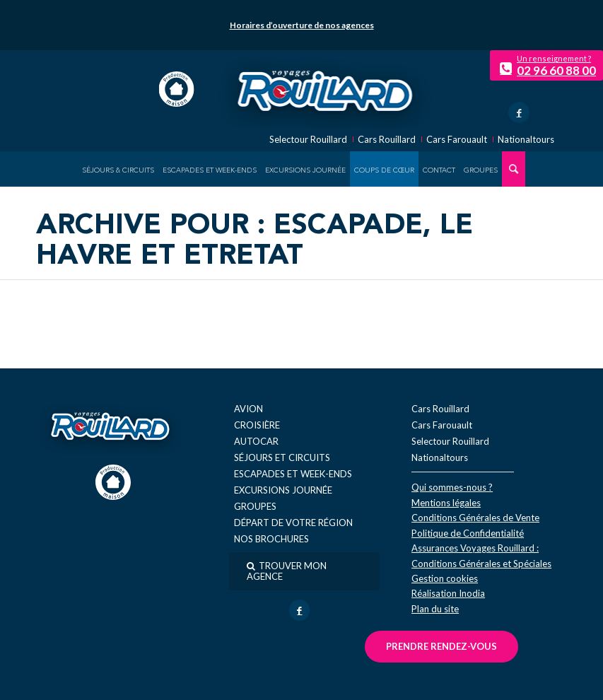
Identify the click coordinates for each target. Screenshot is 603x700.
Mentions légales (446, 503)
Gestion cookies (445, 578)
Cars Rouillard (387, 140)
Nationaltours (526, 140)
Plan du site (435, 609)
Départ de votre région (293, 523)
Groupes (255, 506)
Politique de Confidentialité (468, 533)
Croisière (257, 425)
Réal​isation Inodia (448, 593)
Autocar (256, 441)
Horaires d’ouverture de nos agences (302, 25)
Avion (248, 409)
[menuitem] (118, 169)
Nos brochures (271, 539)
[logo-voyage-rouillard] (324, 89)
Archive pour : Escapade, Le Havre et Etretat (254, 241)
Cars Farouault (457, 140)
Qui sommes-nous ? (452, 487)
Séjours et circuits (282, 457)
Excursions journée (283, 490)
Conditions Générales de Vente (475, 518)
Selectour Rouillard (308, 140)
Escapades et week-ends (293, 474)
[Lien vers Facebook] (519, 112)
